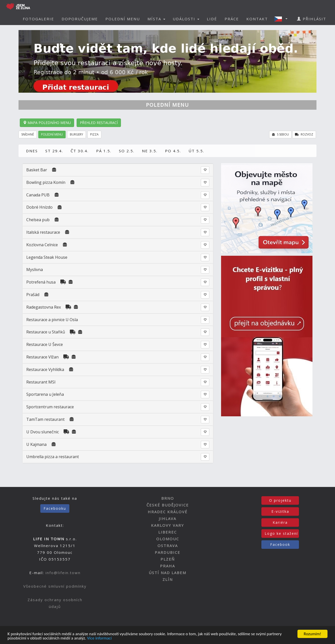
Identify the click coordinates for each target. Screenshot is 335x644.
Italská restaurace (43, 232)
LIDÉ (212, 19)
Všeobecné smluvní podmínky (55, 586)
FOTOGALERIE (38, 19)
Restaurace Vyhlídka (45, 369)
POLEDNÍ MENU (123, 19)
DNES (32, 151)
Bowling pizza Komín (46, 182)
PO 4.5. (173, 151)
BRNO (168, 498)
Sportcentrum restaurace (50, 407)
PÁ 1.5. (104, 151)
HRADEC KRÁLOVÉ (168, 512)
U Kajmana (36, 444)
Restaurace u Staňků (46, 332)
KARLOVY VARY (167, 525)
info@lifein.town (63, 573)
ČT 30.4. (80, 151)
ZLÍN (168, 579)
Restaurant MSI (41, 382)
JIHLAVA (167, 519)
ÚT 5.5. (196, 151)
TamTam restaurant (45, 419)
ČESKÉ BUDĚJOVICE (168, 505)
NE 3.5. (150, 151)
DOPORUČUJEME (80, 19)
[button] (282, 19)
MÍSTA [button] (156, 19)
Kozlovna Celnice (42, 245)
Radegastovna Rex (44, 307)
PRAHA (167, 566)
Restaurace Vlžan (42, 357)
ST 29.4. (54, 151)
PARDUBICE (167, 552)
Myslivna (35, 270)
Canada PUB (38, 195)
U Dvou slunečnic (43, 432)
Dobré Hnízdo (39, 207)
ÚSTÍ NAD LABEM (167, 573)
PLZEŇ (168, 559)
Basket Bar (37, 170)
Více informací (99, 639)
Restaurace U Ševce (45, 344)
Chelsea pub (38, 220)
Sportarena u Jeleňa (45, 394)
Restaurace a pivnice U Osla (52, 320)
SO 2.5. (127, 151)
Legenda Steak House (47, 257)
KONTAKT (257, 19)
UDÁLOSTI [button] (186, 19)
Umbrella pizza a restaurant (53, 457)
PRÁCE (232, 19)
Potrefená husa (41, 282)
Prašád (33, 295)
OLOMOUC (168, 539)
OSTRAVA (168, 546)
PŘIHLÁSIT (312, 19)
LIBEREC (167, 532)
